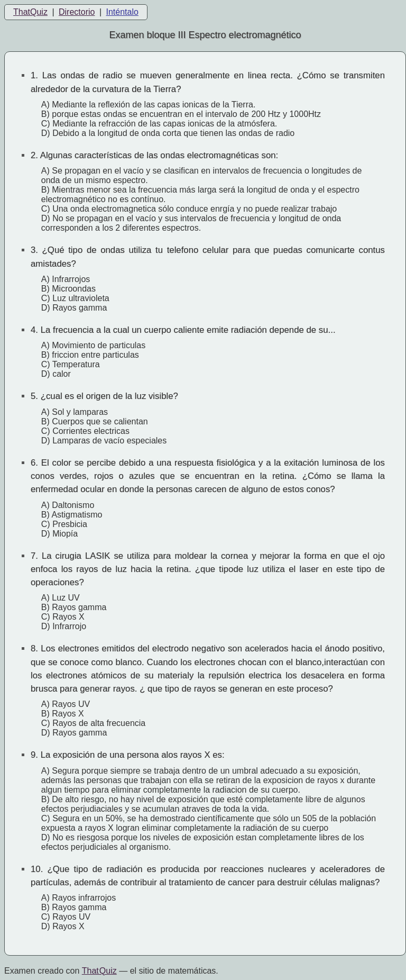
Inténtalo (122, 12)
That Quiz (99, 971)
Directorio (77, 12)
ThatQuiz (30, 12)
